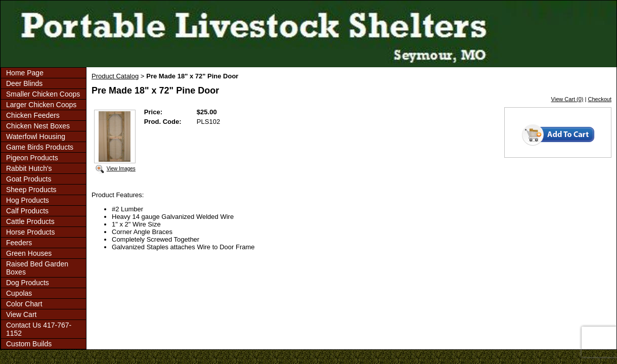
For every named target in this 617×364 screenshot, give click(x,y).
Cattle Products (30, 221)
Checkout (600, 99)
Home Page (25, 73)
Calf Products (27, 211)
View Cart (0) (567, 99)
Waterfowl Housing (36, 136)
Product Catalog (115, 76)
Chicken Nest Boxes (38, 126)
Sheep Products (31, 190)
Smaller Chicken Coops (43, 94)
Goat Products (29, 179)
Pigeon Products (32, 158)
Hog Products (28, 200)
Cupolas (19, 293)
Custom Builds (29, 344)
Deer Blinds (24, 83)
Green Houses (29, 253)
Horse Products (30, 232)
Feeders (19, 243)
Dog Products (28, 283)
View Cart (21, 314)
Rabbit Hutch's (29, 168)
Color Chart (24, 304)
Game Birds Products (40, 147)
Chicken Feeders (33, 115)
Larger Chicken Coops (41, 105)
